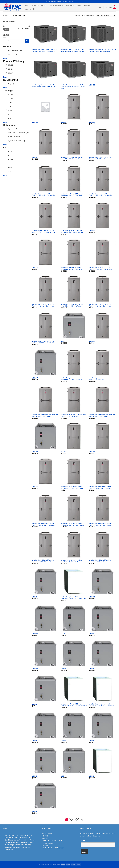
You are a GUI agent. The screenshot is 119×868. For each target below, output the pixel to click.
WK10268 (35, 452)
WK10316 (63, 741)
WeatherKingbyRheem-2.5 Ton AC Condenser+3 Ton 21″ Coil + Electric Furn (73, 598)
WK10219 (63, 122)
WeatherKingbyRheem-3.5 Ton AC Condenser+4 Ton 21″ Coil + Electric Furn (102, 705)
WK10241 (63, 341)
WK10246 (92, 341)
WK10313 (35, 811)
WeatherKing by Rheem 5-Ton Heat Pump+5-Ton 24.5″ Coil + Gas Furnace (72, 487)
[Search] (34, 9)
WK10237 (35, 268)
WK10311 (91, 669)
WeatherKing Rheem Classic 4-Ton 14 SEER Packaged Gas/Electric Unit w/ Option (45, 50)
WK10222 (35, 157)
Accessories (70, 5)
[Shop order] (106, 16)
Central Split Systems (39, 5)
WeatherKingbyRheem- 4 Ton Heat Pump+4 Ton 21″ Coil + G (100, 379)
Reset (5, 59)
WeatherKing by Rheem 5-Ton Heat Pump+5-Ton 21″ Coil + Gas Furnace (100, 524)
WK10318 (92, 741)
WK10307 (35, 634)
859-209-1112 (48, 843)
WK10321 (92, 776)
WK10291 (35, 597)
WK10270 (63, 452)
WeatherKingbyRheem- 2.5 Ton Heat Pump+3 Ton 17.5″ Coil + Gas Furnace (72, 158)
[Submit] (27, 41)
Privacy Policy (89, 5)
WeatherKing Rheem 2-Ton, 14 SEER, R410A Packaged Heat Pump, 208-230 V (102, 50)
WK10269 (92, 452)
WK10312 (35, 704)
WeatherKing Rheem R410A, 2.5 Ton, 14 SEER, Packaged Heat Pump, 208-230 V (73, 50)
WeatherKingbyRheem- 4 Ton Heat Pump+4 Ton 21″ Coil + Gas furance (71, 379)
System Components (56, 5)
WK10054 (92, 85)
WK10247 (35, 378)
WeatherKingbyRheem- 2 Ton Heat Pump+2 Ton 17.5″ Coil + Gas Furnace (72, 232)
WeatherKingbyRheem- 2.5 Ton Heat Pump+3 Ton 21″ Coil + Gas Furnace (43, 305)
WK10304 (63, 634)
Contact (28, 9)
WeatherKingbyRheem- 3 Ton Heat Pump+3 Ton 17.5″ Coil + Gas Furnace (72, 268)
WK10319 (35, 776)
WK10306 (92, 597)
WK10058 (35, 122)
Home (6, 16)
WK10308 (92, 634)
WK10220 (92, 122)
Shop (27, 5)
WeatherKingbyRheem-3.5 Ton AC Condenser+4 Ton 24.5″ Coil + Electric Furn (74, 705)
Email (83, 841)
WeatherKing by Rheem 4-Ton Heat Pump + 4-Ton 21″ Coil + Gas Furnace (45, 416)
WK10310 (63, 669)
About (79, 5)
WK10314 (35, 741)
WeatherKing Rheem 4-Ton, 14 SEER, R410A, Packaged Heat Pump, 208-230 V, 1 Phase (74, 87)
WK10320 (63, 776)
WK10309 (35, 669)
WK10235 (92, 231)
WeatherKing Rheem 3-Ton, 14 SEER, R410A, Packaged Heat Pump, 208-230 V (45, 86)
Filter (6, 29)
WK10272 (35, 487)
